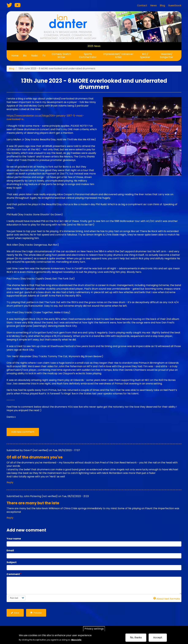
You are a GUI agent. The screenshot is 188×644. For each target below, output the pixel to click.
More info (76, 640)
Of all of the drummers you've (35, 457)
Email (10, 551)
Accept (158, 637)
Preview (36, 613)
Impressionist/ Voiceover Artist (118, 56)
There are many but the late (33, 503)
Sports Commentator (88, 56)
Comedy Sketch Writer (61, 56)
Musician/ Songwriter (167, 56)
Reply (10, 482)
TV (44, 56)
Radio (34, 56)
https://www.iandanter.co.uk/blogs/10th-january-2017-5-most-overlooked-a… (45, 117)
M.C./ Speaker (145, 56)
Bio (25, 56)
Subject (12, 562)
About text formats (167, 599)
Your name (14, 539)
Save (15, 613)
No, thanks (136, 637)
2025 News (94, 46)
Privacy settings (94, 629)
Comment (13, 574)
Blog (12, 68)
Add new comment (23, 432)
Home (15, 56)
